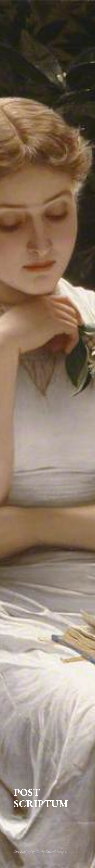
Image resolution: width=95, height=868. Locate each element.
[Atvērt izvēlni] (48, 826)
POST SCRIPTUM (41, 798)
